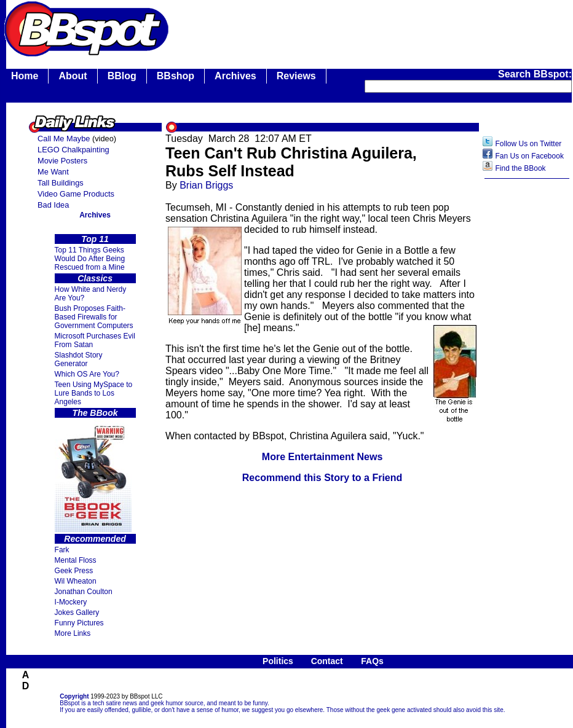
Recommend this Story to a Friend (322, 478)
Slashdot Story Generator (79, 359)
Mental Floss (76, 560)
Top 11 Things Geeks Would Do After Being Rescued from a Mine (90, 259)
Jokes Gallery (77, 613)
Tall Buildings (61, 183)
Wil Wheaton (76, 581)
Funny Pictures (79, 623)
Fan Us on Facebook (530, 156)
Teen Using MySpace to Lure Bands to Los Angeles (94, 393)
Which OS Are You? (87, 374)
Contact (327, 661)
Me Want (53, 172)
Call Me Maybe (64, 139)
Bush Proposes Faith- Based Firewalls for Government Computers (94, 317)
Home (25, 76)
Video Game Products (76, 194)
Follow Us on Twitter (529, 144)
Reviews (296, 76)
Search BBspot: (535, 74)
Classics (95, 278)
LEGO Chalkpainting (73, 150)
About (73, 76)
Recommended (95, 539)
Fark (62, 550)
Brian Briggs (206, 185)
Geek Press (74, 571)
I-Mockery (71, 602)
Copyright (74, 696)
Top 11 (95, 239)
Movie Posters (62, 161)
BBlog (122, 76)
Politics (278, 661)
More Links (73, 633)
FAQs (372, 661)
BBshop (176, 76)
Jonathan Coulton (84, 592)
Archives (235, 76)
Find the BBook (521, 168)
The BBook (95, 413)
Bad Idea (53, 205)
